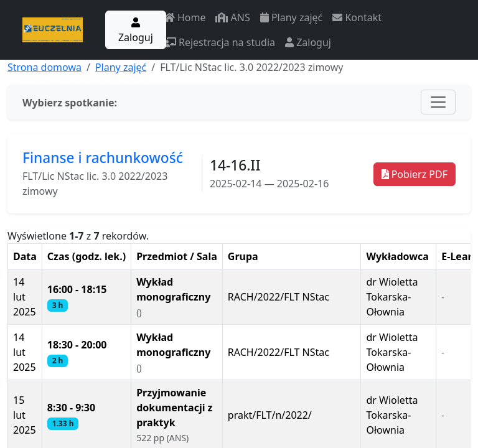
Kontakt (357, 17)
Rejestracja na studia (219, 42)
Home (185, 17)
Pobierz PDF (415, 174)
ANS (232, 17)
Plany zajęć (291, 17)
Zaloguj (136, 31)
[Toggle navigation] (438, 102)
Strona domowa (45, 67)
